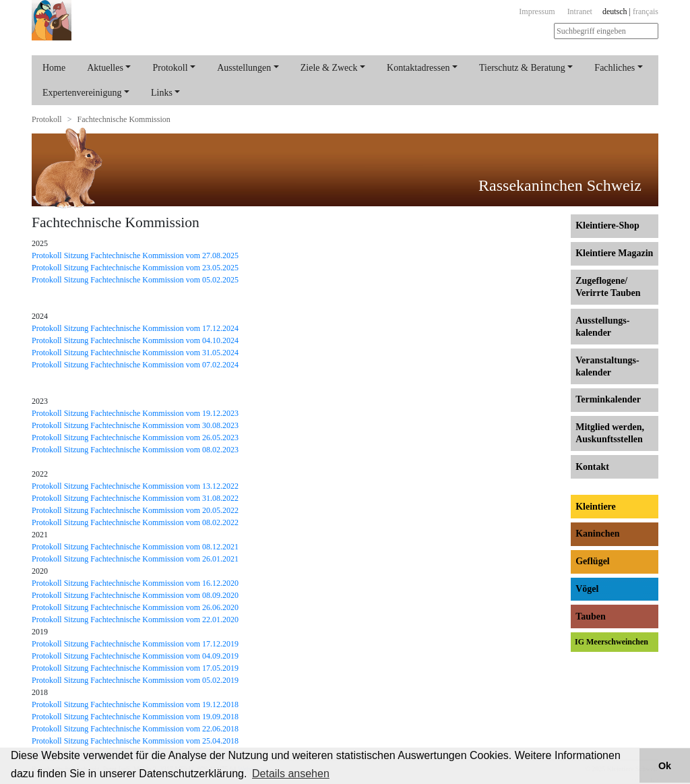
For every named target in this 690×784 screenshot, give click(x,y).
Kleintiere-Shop (607, 225)
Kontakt (592, 467)
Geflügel (593, 561)
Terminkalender (608, 399)
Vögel (587, 589)
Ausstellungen (244, 68)
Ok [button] (665, 766)
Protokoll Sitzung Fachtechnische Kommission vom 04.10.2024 (135, 340)
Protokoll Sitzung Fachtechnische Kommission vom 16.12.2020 (135, 583)
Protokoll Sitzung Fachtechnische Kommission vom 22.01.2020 (135, 620)
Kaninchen (597, 534)
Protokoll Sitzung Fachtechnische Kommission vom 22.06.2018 (135, 729)
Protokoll (170, 68)
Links (162, 93)
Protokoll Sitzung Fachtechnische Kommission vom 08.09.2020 (135, 595)
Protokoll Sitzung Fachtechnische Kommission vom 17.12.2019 (135, 644)
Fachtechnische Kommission (123, 119)
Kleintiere (596, 507)
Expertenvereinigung (82, 93)
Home (54, 68)
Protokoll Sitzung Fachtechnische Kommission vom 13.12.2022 (135, 486)
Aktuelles (105, 68)
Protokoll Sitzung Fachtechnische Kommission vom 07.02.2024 (135, 365)
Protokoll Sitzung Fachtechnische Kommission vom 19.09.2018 (135, 717)
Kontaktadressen (418, 68)
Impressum (537, 11)
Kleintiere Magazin (614, 253)
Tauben (591, 616)
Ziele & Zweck (329, 68)
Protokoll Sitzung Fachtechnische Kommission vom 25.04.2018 (135, 741)
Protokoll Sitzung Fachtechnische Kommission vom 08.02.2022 (135, 522)
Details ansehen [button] (291, 774)
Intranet (580, 11)
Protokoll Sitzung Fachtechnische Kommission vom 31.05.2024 (135, 353)
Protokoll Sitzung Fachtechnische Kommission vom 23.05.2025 (135, 268)
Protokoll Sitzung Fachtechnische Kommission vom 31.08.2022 (135, 498)
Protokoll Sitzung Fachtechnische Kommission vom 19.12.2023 (135, 413)
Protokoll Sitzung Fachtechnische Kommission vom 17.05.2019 (135, 668)
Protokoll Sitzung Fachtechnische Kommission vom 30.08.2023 (135, 425)
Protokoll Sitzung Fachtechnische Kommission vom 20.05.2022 (135, 510)
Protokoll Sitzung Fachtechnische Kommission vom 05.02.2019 (135, 680)
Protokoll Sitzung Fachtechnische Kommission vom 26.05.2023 (135, 438)
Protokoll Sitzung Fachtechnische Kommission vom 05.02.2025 (135, 280)
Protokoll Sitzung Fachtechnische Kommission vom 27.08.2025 (135, 255)
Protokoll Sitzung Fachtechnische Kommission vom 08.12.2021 (135, 547)
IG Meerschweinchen (611, 642)
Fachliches (615, 68)
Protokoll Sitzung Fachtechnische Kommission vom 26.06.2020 (135, 607)
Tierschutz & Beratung (522, 68)
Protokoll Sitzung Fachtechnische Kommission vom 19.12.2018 (135, 704)
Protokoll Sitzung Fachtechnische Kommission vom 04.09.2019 (135, 656)
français (646, 11)
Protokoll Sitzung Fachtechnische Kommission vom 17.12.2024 (135, 328)
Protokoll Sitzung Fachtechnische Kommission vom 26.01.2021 (135, 559)
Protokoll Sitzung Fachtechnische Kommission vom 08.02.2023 (135, 450)
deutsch (615, 11)
